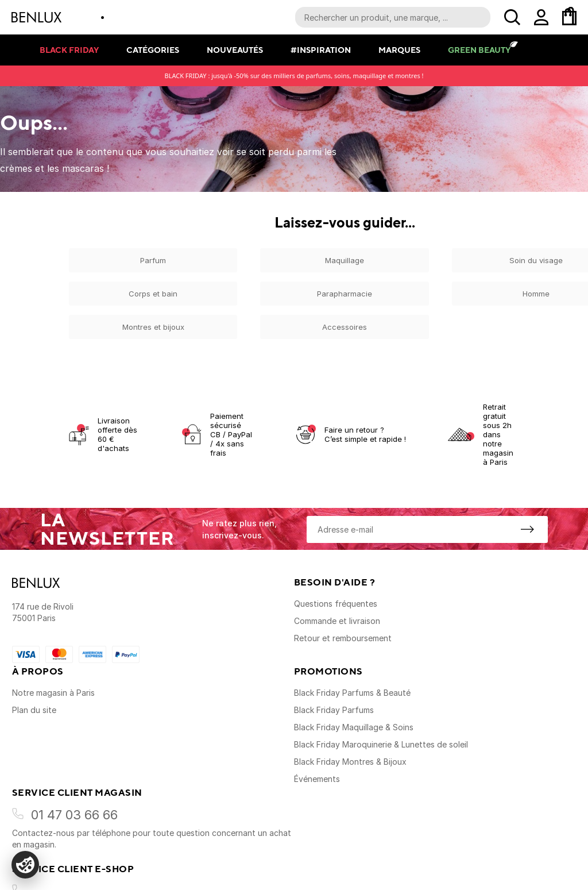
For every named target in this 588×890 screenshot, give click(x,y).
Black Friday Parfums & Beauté (352, 693)
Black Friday (69, 50)
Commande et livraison (337, 621)
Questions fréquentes (336, 604)
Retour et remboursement (343, 638)
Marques (399, 50)
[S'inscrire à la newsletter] (527, 529)
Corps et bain (153, 294)
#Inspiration (321, 50)
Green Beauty (479, 50)
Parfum (153, 260)
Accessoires (345, 327)
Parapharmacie (345, 294)
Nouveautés (235, 50)
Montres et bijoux (153, 327)
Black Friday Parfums (334, 710)
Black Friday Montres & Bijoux (350, 762)
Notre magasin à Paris (53, 693)
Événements (317, 779)
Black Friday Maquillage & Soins (354, 727)
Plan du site (34, 710)
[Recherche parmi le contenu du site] (393, 17)
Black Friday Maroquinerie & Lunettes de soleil (381, 744)
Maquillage (345, 260)
